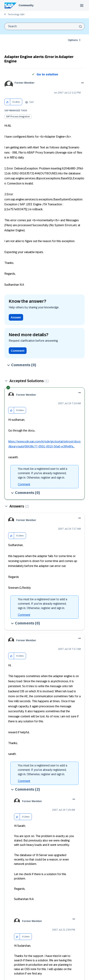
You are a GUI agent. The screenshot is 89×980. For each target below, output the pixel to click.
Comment (18, 351)
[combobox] (44, 26)
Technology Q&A (16, 14)
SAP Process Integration (18, 117)
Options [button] (73, 40)
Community (26, 5)
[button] (7, 102)
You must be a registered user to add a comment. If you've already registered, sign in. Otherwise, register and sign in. (42, 473)
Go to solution (47, 74)
